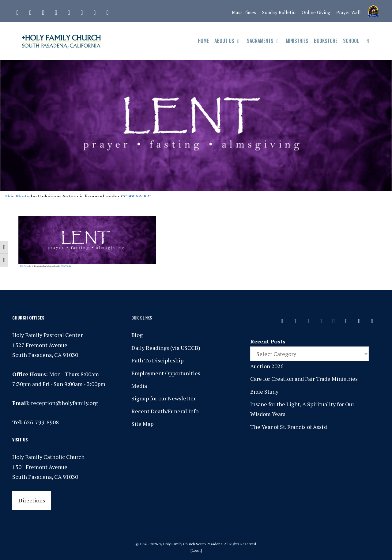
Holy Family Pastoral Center (47, 335)
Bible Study (264, 392)
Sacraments (265, 41)
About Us (229, 41)
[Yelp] (107, 11)
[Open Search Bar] (368, 41)
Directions (32, 500)
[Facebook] (30, 11)
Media (139, 386)
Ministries (297, 41)
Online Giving (316, 12)
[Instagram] (43, 11)
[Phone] (56, 11)
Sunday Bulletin (279, 12)
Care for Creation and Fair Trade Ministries (304, 379)
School (351, 41)
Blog (137, 335)
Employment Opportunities (166, 373)
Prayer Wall (349, 12)
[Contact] (17, 11)
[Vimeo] (82, 11)
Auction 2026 (267, 366)
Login (196, 550)
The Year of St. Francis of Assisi (289, 427)
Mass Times (244, 12)
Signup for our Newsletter (164, 398)
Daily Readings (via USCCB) (166, 348)
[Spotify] (69, 11)
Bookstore (326, 41)
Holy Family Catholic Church (48, 457)
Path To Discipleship (157, 360)
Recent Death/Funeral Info (165, 411)
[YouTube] (95, 11)
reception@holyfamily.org (64, 403)
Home (203, 41)
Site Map (142, 424)
